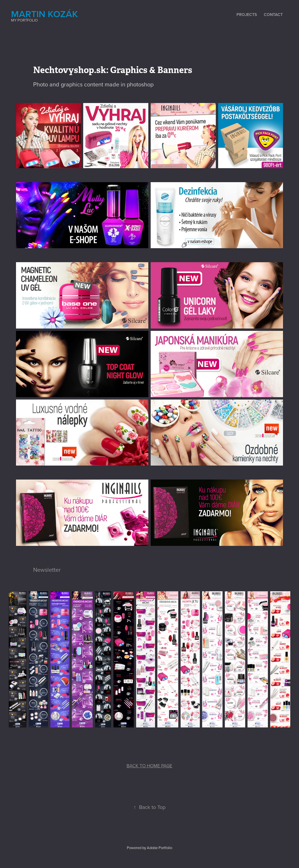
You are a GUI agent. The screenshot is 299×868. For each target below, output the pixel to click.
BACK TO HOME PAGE (149, 766)
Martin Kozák (45, 14)
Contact (273, 15)
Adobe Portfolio (160, 848)
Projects (247, 15)
